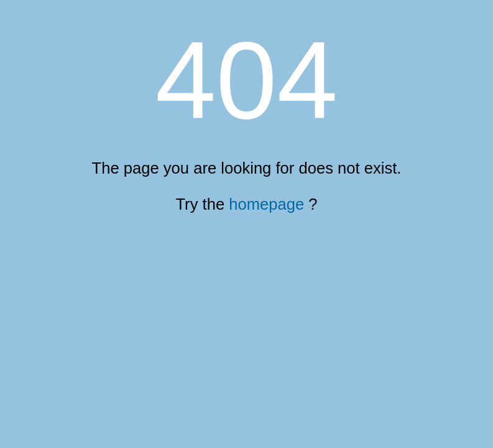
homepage (266, 204)
